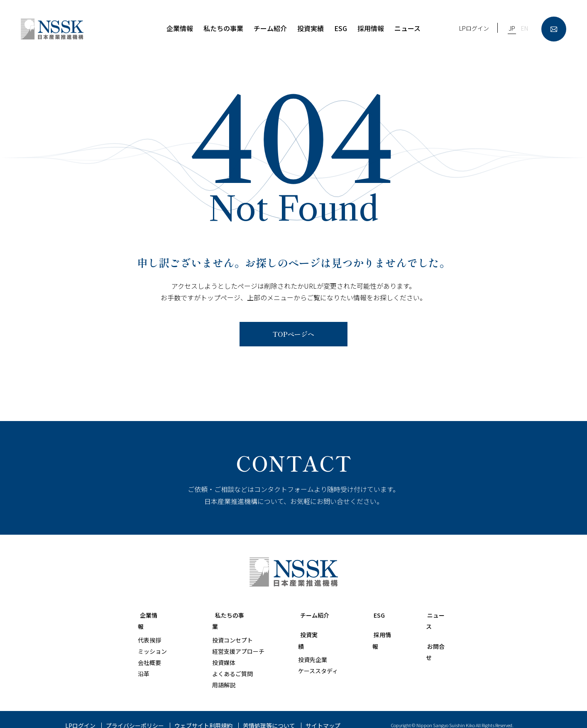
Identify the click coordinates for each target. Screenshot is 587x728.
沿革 (144, 662)
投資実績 (301, 634)
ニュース (436, 615)
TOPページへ (293, 334)
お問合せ (436, 634)
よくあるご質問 (222, 662)
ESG (368, 615)
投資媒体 (213, 651)
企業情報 (151, 615)
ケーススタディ (308, 660)
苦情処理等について (269, 714)
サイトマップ (323, 714)
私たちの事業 (221, 615)
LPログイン (474, 28)
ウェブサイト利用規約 (203, 714)
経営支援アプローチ (227, 640)
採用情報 (375, 634)
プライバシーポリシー (135, 714)
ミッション (152, 640)
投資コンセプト (222, 628)
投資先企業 (302, 648)
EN (525, 28)
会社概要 (149, 651)
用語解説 (213, 674)
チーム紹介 (304, 615)
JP (512, 28)
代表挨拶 (149, 628)
